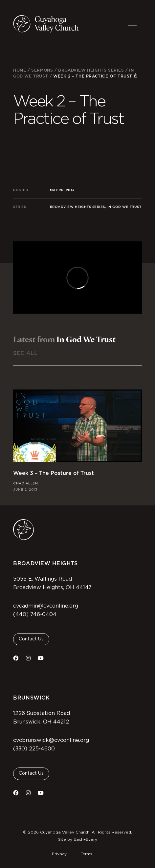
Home (20, 70)
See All (25, 353)
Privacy (59, 854)
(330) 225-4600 (34, 749)
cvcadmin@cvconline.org (46, 606)
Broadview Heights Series (91, 70)
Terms (87, 854)
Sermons (42, 70)
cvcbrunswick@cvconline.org (51, 740)
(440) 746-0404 (35, 614)
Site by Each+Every (78, 839)
